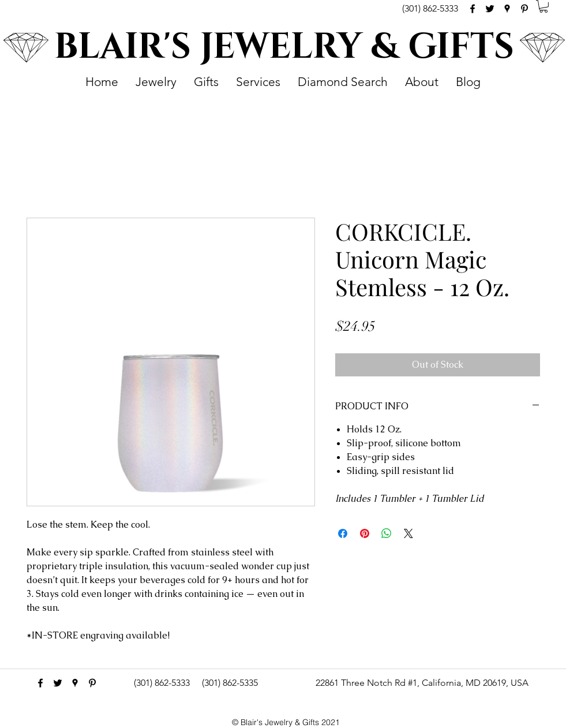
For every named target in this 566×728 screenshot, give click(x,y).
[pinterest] (524, 9)
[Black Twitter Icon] (490, 9)
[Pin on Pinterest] (365, 533)
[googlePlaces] (507, 9)
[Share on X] (408, 533)
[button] (543, 6)
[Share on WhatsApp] (387, 533)
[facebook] (473, 9)
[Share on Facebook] (343, 533)
